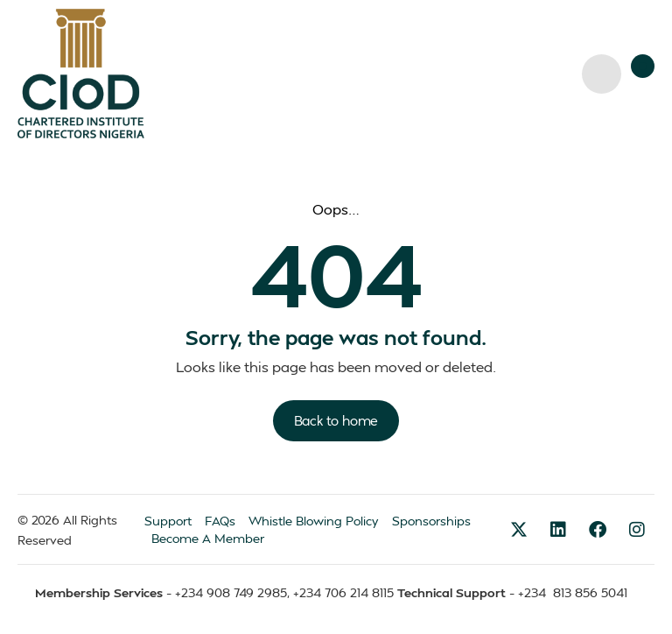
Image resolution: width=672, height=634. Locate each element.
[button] (643, 66)
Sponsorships (431, 521)
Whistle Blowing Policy (314, 521)
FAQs (220, 521)
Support (168, 521)
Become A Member (208, 538)
